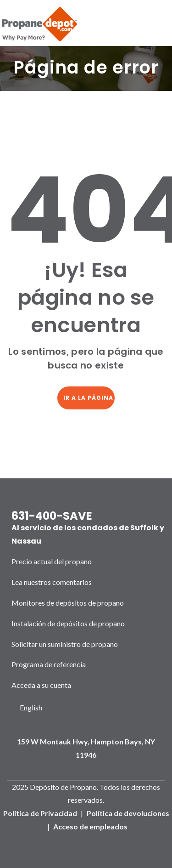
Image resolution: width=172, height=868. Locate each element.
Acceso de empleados (90, 826)
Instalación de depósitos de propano (68, 623)
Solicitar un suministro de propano (65, 644)
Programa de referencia (49, 664)
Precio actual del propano (52, 561)
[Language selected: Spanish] (31, 708)
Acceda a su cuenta (41, 685)
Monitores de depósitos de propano (68, 603)
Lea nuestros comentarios (52, 582)
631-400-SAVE (52, 516)
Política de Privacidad (40, 813)
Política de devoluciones (128, 813)
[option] (31, 708)
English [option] (31, 707)
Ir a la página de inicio (89, 398)
